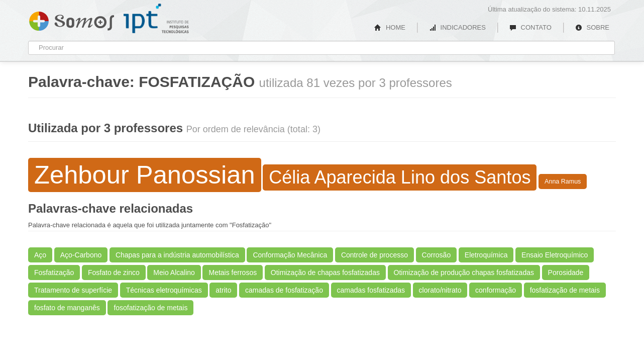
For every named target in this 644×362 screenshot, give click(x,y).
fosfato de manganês (67, 308)
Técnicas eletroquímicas (164, 290)
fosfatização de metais (565, 290)
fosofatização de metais (150, 308)
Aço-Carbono (81, 255)
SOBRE (592, 27)
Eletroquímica (486, 255)
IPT (156, 19)
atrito (223, 290)
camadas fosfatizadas (371, 290)
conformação (496, 290)
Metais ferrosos (233, 273)
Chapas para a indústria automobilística (177, 255)
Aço (40, 255)
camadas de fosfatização (284, 290)
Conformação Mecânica (290, 255)
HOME (390, 27)
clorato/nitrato (440, 290)
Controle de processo (374, 255)
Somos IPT (72, 19)
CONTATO (530, 27)
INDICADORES (457, 27)
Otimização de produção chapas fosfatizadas (464, 273)
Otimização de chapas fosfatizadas (325, 273)
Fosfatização (54, 273)
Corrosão (437, 255)
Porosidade (566, 273)
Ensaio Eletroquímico (555, 255)
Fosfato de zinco (114, 273)
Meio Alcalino (174, 273)
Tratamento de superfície (73, 290)
